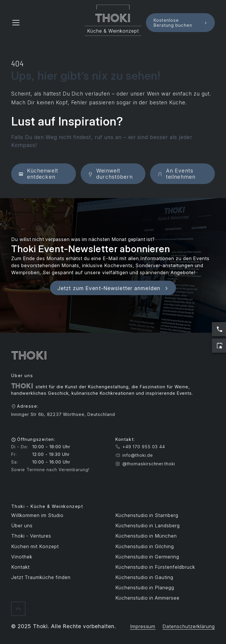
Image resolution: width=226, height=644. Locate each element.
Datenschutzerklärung (188, 626)
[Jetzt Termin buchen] (219, 346)
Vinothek (22, 557)
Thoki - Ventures (31, 536)
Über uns (22, 526)
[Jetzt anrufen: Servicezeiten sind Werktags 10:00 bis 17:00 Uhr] (219, 329)
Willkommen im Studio (37, 515)
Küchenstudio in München (146, 536)
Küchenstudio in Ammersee (147, 598)
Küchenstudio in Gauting (144, 577)
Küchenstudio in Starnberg (147, 515)
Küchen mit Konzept (35, 546)
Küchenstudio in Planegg (145, 588)
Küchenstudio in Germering (147, 557)
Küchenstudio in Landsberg (148, 526)
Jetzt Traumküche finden (41, 577)
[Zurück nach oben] (18, 609)
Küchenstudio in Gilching (145, 546)
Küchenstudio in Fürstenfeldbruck (155, 567)
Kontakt (20, 567)
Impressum (143, 626)
